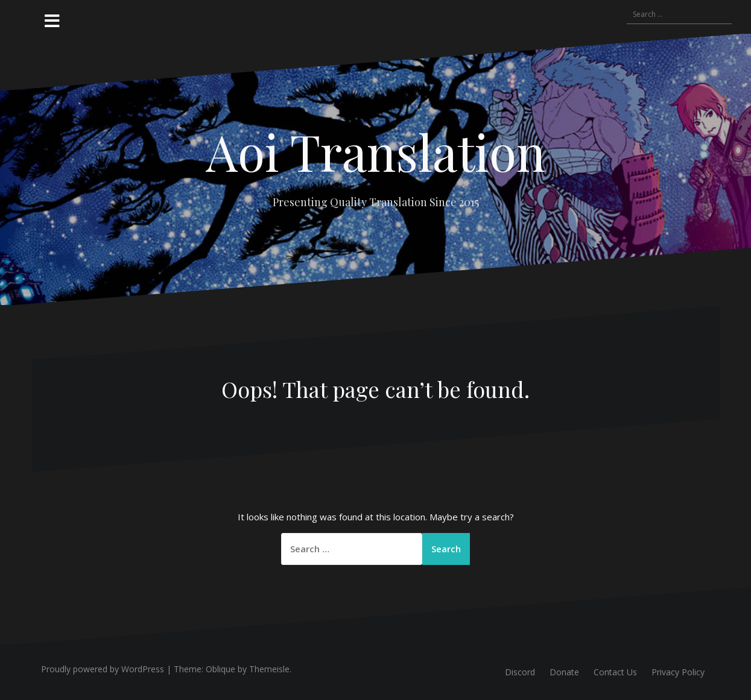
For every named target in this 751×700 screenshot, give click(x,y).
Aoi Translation (375, 151)
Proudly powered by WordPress (103, 669)
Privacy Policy (678, 672)
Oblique (220, 669)
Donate (564, 672)
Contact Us (615, 672)
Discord (520, 672)
